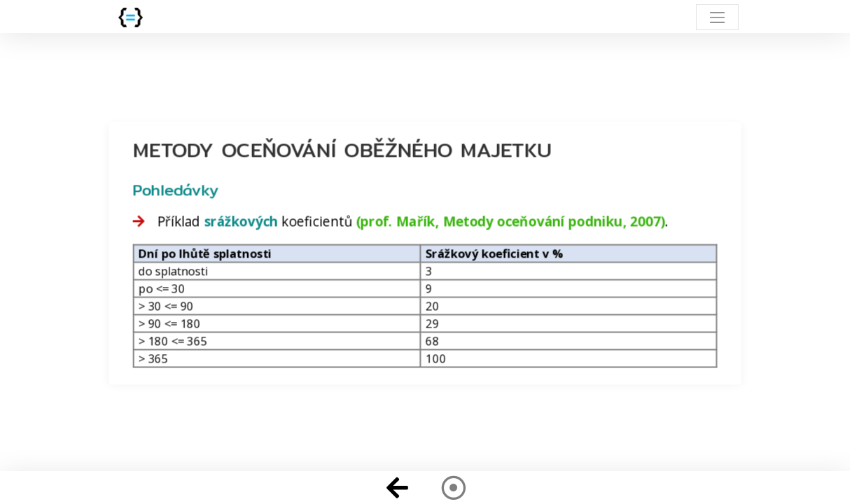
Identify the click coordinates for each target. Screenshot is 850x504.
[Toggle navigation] (717, 17)
